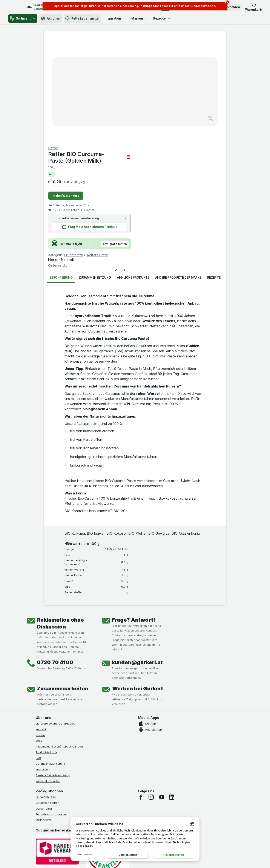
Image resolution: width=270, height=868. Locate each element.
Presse (40, 632)
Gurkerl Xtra (44, 705)
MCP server (44, 717)
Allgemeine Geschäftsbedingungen (59, 643)
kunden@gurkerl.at (137, 559)
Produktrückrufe (46, 649)
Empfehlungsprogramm (51, 711)
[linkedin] (172, 694)
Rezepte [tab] (214, 174)
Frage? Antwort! (133, 516)
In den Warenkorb (157, 92)
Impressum (43, 666)
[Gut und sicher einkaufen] (107, 750)
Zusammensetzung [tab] (95, 174)
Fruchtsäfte (165, 152)
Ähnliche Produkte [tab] (133, 174)
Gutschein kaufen (48, 699)
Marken (140, 18)
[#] (57, 792)
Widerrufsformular (48, 678)
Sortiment (23, 18)
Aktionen (51, 18)
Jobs (39, 637)
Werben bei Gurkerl (137, 585)
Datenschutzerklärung (50, 660)
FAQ (38, 655)
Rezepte (162, 18)
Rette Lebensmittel (82, 18)
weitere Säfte (188, 152)
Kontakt (41, 626)
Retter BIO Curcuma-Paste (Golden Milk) (181, 54)
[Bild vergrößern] (120, 105)
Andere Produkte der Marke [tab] (178, 174)
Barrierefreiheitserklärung (53, 672)
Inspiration (115, 18)
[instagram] (151, 694)
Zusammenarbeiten (63, 585)
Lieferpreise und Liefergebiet (55, 620)
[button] (253, 7)
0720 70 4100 (55, 559)
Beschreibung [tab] (61, 174)
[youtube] (161, 694)
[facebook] (141, 694)
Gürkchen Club (46, 694)
